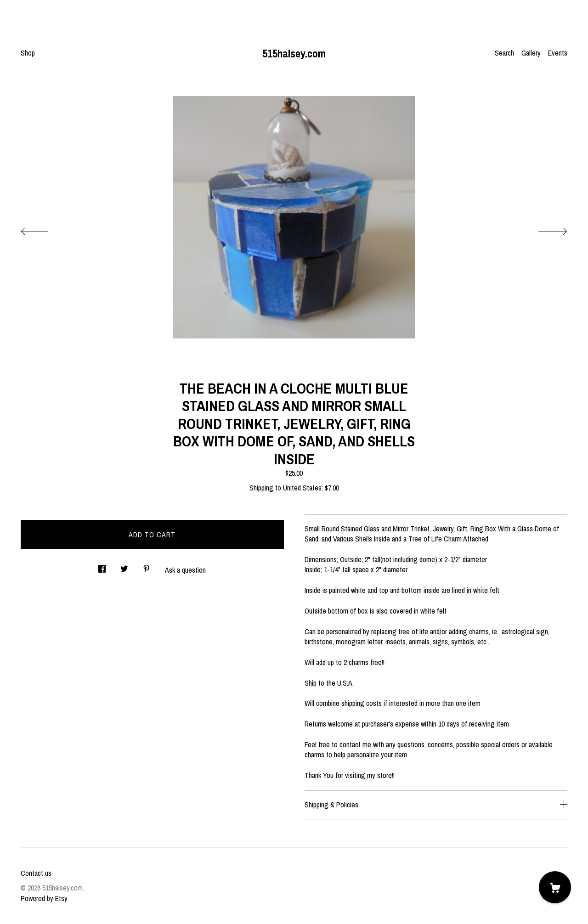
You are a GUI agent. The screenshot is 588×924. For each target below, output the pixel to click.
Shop (28, 53)
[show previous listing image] (44, 229)
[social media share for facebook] (102, 566)
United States (302, 488)
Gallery (531, 53)
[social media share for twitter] (124, 566)
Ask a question (185, 570)
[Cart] (555, 887)
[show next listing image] (544, 229)
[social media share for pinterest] (147, 566)
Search (504, 53)
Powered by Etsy (44, 898)
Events (558, 53)
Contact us (36, 873)
